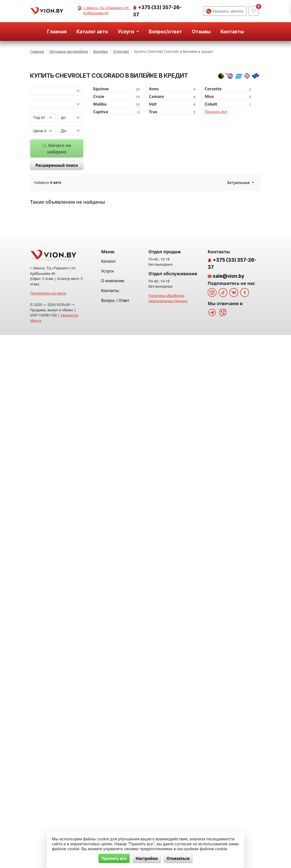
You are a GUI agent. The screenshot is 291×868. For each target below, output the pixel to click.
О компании (113, 814)
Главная (57, 32)
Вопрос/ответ (165, 32)
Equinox (101, 131)
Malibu (100, 147)
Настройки (147, 858)
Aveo (154, 131)
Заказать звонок (225, 11)
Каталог (109, 794)
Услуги (107, 804)
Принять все (114, 858)
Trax (153, 154)
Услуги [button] (127, 32)
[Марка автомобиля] (57, 133)
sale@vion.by (228, 809)
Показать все (216, 154)
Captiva (101, 154)
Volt (153, 147)
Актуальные (239, 225)
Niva (209, 139)
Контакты (232, 32)
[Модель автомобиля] (57, 147)
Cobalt (211, 147)
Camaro (156, 139)
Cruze (99, 139)
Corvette (213, 131)
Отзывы (201, 32)
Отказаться (179, 858)
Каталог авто (92, 32)
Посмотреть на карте (48, 826)
